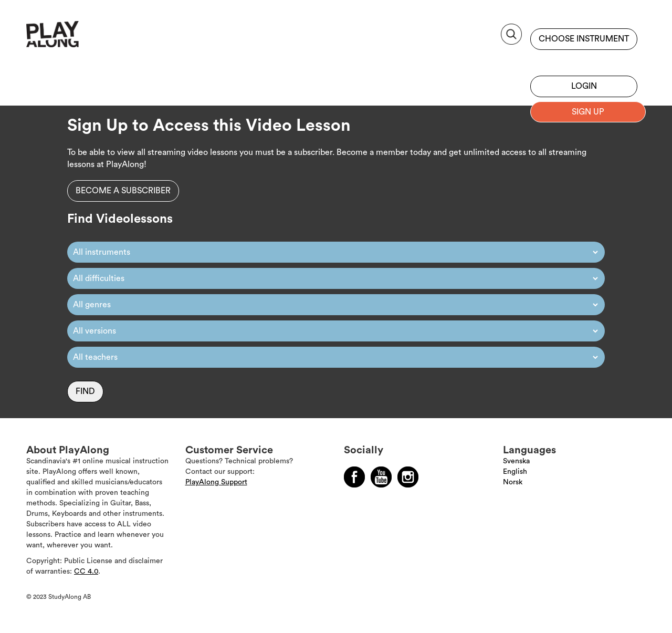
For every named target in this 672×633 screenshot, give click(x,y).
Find (85, 391)
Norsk (513, 482)
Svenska (516, 461)
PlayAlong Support (216, 482)
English (515, 472)
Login (584, 86)
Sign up (584, 60)
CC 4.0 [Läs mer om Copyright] (86, 572)
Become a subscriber (123, 191)
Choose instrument (584, 39)
